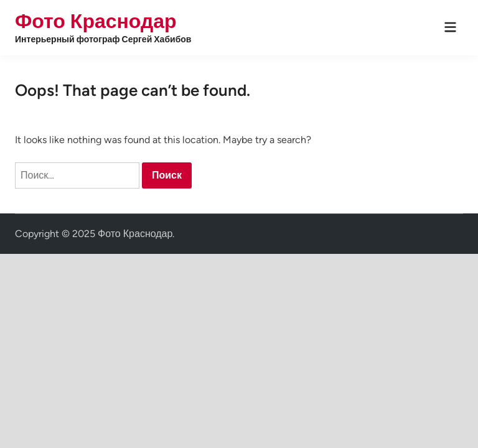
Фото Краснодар (96, 21)
